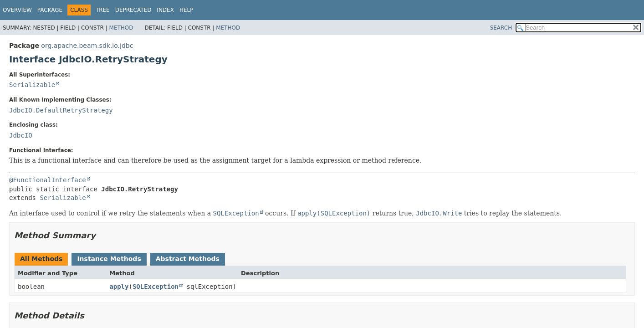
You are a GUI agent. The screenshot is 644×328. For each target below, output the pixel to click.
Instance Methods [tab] (109, 259)
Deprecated (133, 10)
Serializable (32, 85)
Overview (17, 10)
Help (187, 10)
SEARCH (501, 28)
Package (50, 10)
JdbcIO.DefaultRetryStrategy (61, 110)
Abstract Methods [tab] (188, 259)
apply (119, 287)
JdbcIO (21, 135)
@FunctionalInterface (48, 180)
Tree (103, 10)
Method (121, 28)
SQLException (156, 287)
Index (165, 10)
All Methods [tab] (41, 259)
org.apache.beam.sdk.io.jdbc (87, 46)
